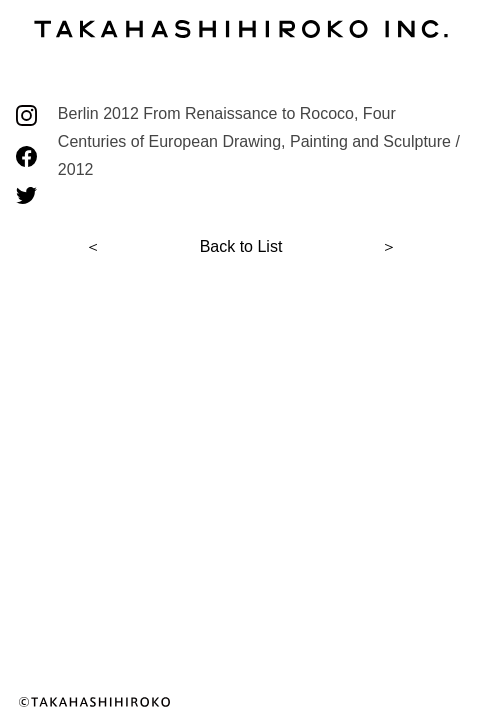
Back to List (241, 246)
